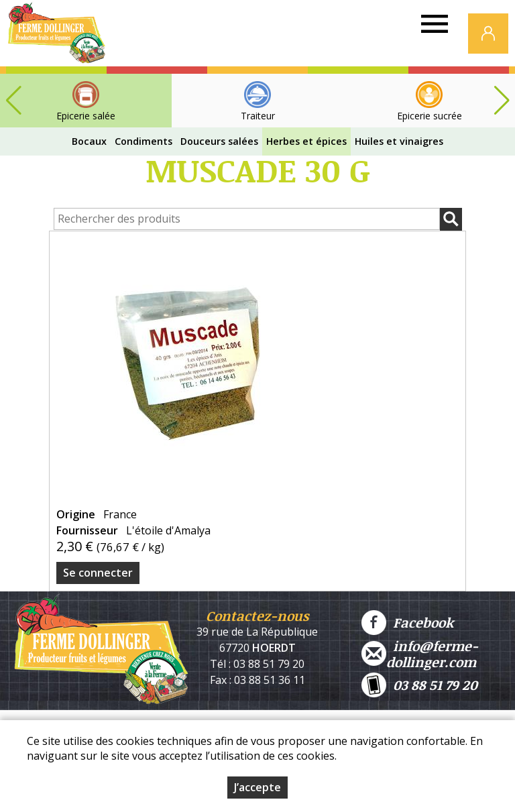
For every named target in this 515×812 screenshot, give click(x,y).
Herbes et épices (306, 141)
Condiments (144, 141)
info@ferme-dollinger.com (420, 654)
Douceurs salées (219, 141)
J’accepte (257, 787)
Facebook (407, 623)
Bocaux (89, 141)
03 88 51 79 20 (419, 685)
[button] (502, 101)
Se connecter (98, 573)
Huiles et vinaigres (399, 141)
